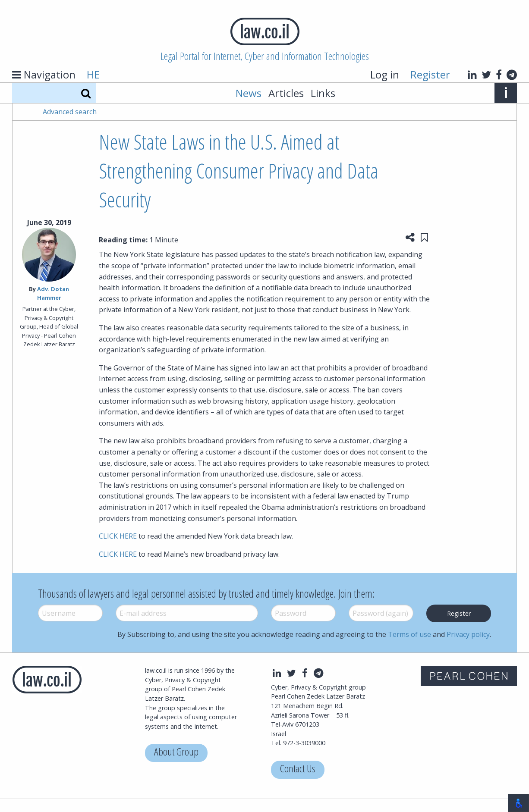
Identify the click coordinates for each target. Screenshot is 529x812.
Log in (385, 74)
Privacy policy (468, 634)
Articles (286, 93)
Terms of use (409, 634)
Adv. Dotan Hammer (53, 293)
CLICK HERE (118, 536)
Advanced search (70, 112)
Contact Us (298, 770)
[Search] (86, 93)
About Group (176, 753)
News (249, 93)
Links (323, 93)
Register (430, 74)
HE (93, 74)
